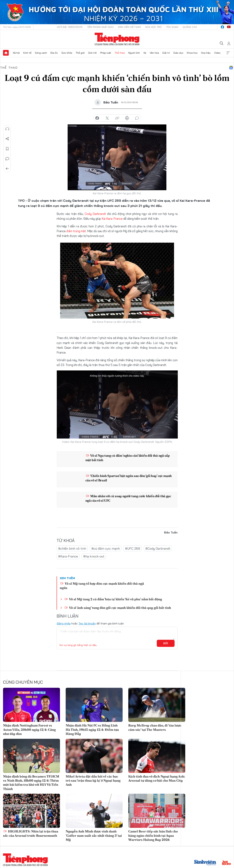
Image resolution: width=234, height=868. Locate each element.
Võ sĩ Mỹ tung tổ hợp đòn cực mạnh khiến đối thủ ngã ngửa (102, 586)
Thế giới (80, 53)
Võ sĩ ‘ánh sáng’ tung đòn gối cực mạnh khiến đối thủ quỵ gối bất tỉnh (118, 608)
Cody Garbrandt (95, 214)
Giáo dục (178, 53)
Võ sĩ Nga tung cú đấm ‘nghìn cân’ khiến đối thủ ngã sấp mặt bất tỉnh (128, 458)
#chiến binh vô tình (72, 548)
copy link (117, 118)
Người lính (134, 53)
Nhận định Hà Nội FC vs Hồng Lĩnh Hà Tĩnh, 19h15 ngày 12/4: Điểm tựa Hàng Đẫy (92, 730)
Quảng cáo (190, 27)
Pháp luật (106, 53)
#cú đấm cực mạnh (106, 548)
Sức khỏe (67, 53)
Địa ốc (54, 53)
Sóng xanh (41, 53)
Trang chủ (6, 53)
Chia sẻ (7, 139)
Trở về (7, 169)
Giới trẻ (92, 53)
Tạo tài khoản (87, 623)
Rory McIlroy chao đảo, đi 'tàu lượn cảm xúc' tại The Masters (155, 727)
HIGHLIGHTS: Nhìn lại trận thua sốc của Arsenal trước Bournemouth (31, 833)
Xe (145, 53)
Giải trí (166, 53)
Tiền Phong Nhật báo (100, 27)
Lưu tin (7, 149)
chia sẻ (97, 118)
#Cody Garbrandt (158, 548)
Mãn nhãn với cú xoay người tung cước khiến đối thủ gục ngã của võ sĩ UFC (128, 498)
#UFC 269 (133, 548)
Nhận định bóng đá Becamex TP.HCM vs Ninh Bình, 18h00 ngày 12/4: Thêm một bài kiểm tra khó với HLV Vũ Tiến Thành (31, 783)
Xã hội (16, 53)
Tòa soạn (172, 27)
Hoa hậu (206, 53)
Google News (231, 68)
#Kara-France (68, 556)
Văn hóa (154, 53)
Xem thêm (228, 53)
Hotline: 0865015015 (70, 27)
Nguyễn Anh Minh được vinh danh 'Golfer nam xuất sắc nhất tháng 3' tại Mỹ (94, 835)
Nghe (7, 129)
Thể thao (120, 53)
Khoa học (192, 53)
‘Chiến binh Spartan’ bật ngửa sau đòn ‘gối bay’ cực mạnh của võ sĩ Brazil (129, 478)
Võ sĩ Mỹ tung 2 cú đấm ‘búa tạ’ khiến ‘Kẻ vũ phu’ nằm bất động (113, 599)
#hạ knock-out (94, 556)
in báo (127, 118)
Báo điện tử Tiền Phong (117, 39)
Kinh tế (27, 53)
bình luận (137, 118)
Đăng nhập (64, 623)
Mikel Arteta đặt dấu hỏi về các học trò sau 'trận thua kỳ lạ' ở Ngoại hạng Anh (93, 781)
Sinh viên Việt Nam (129, 27)
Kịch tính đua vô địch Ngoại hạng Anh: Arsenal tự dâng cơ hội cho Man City (157, 778)
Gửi (166, 643)
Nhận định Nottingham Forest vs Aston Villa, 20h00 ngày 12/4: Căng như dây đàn (29, 730)
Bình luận (7, 159)
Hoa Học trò (153, 27)
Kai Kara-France (112, 219)
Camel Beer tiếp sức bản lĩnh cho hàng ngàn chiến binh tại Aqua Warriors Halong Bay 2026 (153, 835)
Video (217, 53)
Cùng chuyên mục (23, 682)
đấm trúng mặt (76, 231)
